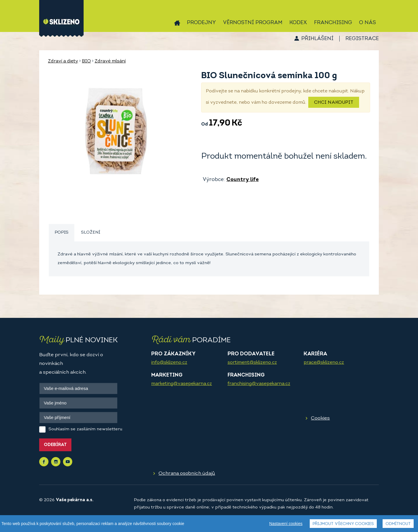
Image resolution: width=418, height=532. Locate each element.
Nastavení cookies (286, 524)
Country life (243, 180)
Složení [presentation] (91, 233)
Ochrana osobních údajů (187, 473)
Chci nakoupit (334, 103)
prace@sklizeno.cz (324, 363)
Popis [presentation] (62, 233)
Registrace (362, 39)
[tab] (62, 233)
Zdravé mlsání (110, 61)
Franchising (333, 23)
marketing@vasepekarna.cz (182, 384)
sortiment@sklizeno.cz (252, 363)
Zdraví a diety (63, 61)
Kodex (298, 23)
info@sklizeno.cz (169, 363)
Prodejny (201, 23)
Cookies (320, 418)
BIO (86, 61)
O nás (367, 23)
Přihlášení (317, 39)
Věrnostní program (253, 23)
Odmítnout (398, 524)
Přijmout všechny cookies (343, 524)
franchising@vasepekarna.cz (259, 384)
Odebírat (55, 445)
